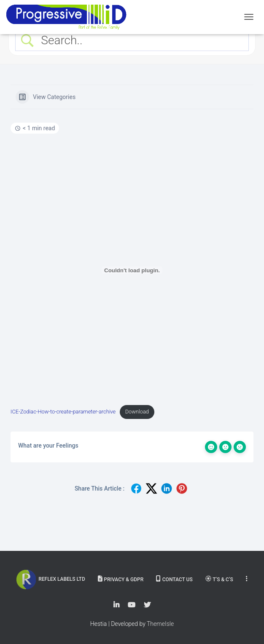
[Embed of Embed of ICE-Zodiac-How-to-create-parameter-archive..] (132, 270)
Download (137, 412)
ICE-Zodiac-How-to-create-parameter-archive (63, 412)
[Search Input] (139, 40)
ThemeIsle (160, 624)
